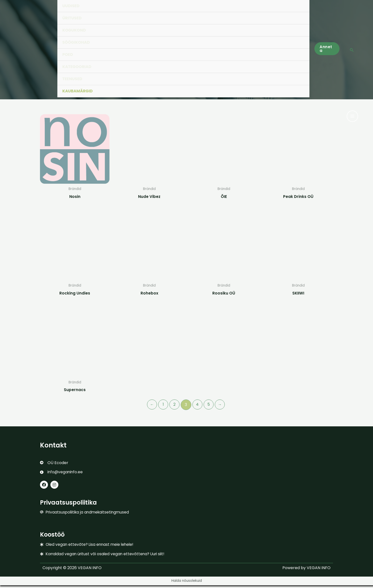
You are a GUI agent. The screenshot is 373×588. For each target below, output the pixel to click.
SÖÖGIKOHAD (76, 42)
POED (68, 55)
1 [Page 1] (163, 406)
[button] (327, 49)
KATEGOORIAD (77, 67)
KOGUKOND (74, 30)
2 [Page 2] (174, 406)
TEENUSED (72, 79)
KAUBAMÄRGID (77, 91)
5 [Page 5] (209, 406)
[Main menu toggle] (352, 116)
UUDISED (71, 6)
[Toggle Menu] (301, 25)
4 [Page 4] (198, 406)
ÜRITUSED (72, 18)
